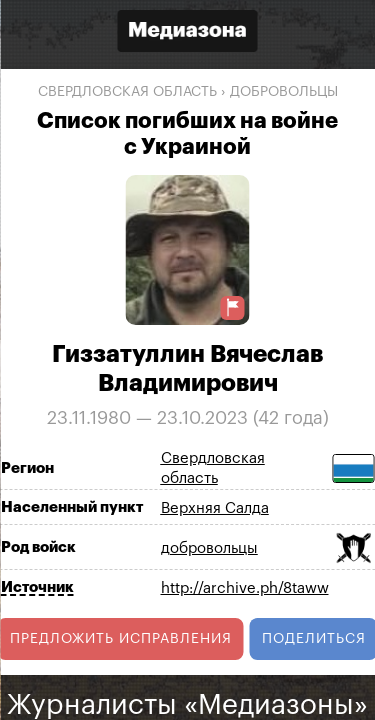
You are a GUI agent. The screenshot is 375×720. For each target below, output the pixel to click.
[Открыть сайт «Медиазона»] (188, 33)
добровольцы (284, 92)
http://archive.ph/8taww (245, 588)
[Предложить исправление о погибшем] (233, 307)
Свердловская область (127, 92)
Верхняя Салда (215, 508)
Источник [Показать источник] (37, 587)
